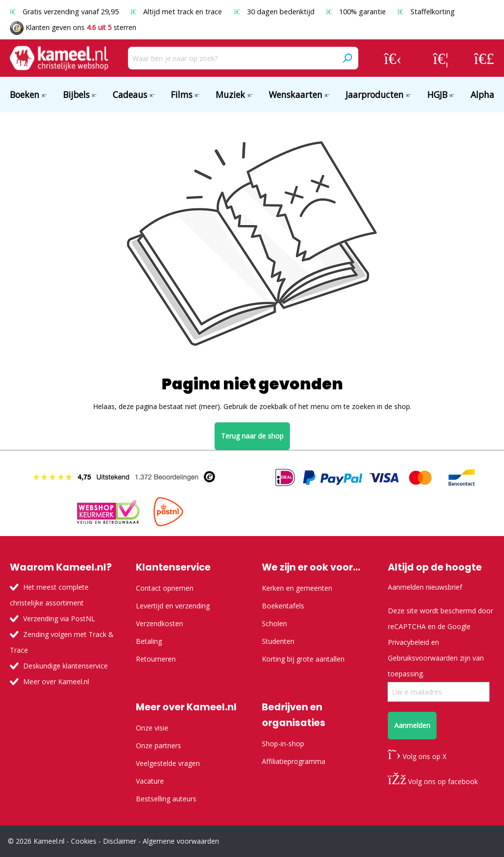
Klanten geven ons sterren (73, 27)
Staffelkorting (426, 12)
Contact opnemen (165, 588)
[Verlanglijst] (441, 58)
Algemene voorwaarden (181, 841)
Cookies (84, 841)
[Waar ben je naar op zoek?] (232, 58)
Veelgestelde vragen (168, 763)
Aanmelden (412, 725)
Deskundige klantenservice (65, 666)
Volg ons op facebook (433, 781)
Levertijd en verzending (173, 606)
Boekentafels (283, 606)
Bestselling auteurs (166, 799)
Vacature (150, 781)
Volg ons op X (417, 756)
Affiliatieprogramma (294, 761)
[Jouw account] (393, 58)
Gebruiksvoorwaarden (423, 658)
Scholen (274, 623)
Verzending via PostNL (59, 619)
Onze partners (158, 746)
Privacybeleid (409, 642)
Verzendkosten (159, 623)
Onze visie (152, 728)
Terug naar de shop (252, 436)
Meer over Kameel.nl (56, 682)
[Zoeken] (347, 58)
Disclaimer (120, 841)
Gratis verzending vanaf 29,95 (65, 12)
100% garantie (357, 12)
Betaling (149, 641)
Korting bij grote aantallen (303, 659)
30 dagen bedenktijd (275, 12)
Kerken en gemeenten (297, 588)
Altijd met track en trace (177, 12)
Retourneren (156, 659)
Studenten (278, 641)
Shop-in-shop (283, 744)
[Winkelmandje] (484, 58)
